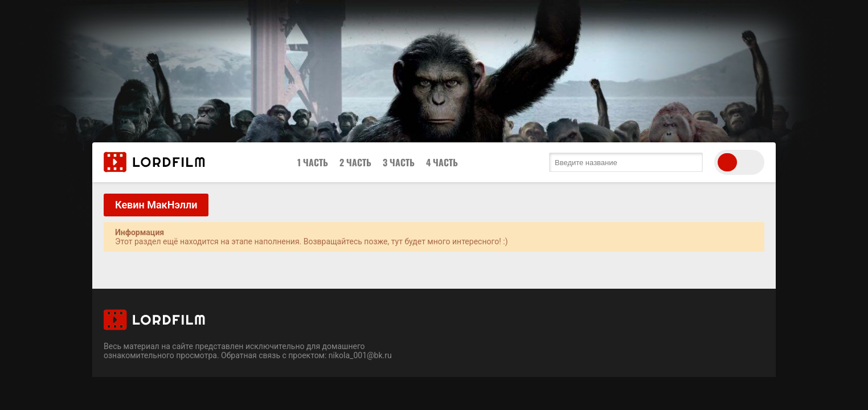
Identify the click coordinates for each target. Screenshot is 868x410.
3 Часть (399, 162)
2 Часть (355, 162)
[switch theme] (739, 162)
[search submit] (691, 162)
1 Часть (313, 162)
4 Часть (442, 162)
